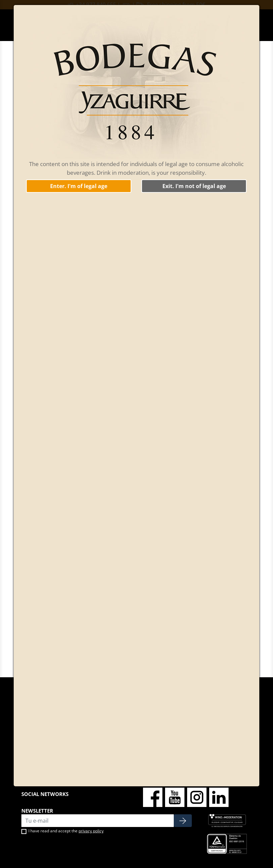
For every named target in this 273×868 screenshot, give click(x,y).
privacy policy (91, 831)
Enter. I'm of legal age (79, 186)
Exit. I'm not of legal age (194, 186)
